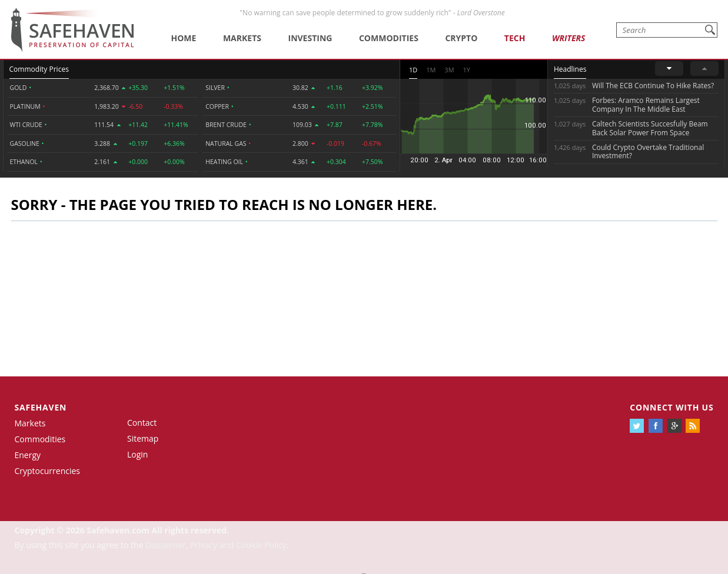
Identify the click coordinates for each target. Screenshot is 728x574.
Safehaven (41, 407)
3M (449, 70)
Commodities (389, 38)
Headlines (570, 69)
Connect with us (672, 407)
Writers (569, 38)
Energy (28, 455)
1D (413, 70)
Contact (142, 423)
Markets (242, 38)
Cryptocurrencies (48, 471)
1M (431, 70)
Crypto (461, 38)
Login (137, 454)
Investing (310, 38)
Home (184, 38)
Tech (515, 38)
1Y (467, 70)
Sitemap (143, 438)
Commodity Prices (39, 69)
